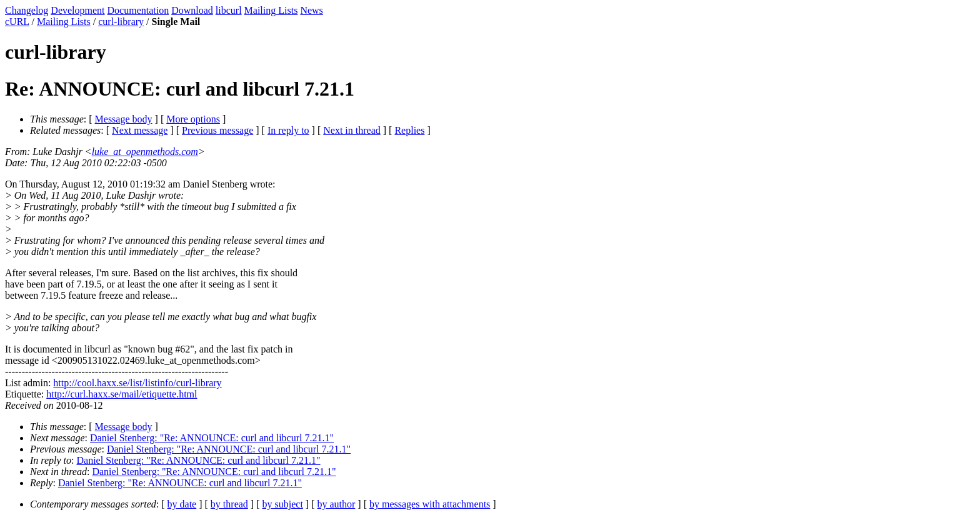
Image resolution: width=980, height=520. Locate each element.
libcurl (229, 10)
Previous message (217, 130)
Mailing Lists (271, 10)
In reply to (288, 130)
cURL (17, 22)
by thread (229, 504)
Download (192, 10)
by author (336, 504)
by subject (283, 504)
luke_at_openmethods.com (145, 152)
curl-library (121, 22)
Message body (124, 119)
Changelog (27, 10)
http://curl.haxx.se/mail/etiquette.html (122, 394)
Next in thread (352, 130)
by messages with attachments (430, 504)
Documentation (138, 10)
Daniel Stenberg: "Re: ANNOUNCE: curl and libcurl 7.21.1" (212, 438)
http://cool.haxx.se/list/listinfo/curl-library (137, 383)
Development (77, 10)
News (311, 10)
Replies (409, 130)
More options (193, 119)
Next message (140, 130)
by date (182, 504)
